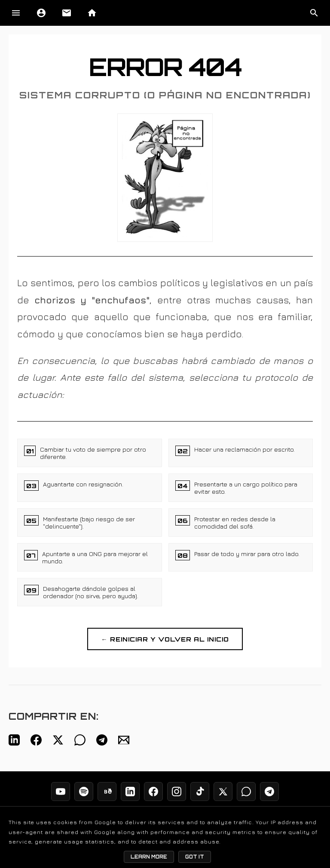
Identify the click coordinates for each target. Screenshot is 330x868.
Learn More (149, 857)
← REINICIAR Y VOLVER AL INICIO (165, 639)
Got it (195, 857)
